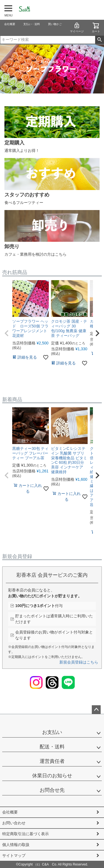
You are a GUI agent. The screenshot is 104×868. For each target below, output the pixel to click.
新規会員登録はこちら (79, 662)
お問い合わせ (14, 823)
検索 (99, 40)
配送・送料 (52, 747)
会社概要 (10, 24)
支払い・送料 (32, 24)
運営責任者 (52, 761)
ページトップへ (96, 710)
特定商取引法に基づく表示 (26, 834)
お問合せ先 (52, 790)
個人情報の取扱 (16, 845)
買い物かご (55, 24)
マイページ (77, 27)
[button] (7, 333)
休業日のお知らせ (52, 776)
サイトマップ (14, 855)
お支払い (52, 732)
